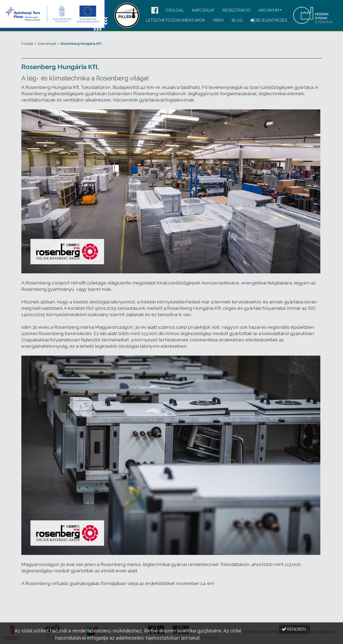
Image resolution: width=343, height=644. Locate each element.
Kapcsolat (203, 10)
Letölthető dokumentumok (176, 20)
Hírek (218, 20)
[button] (155, 11)
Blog (237, 20)
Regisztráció (237, 10)
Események (47, 44)
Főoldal (175, 10)
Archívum (269, 10)
